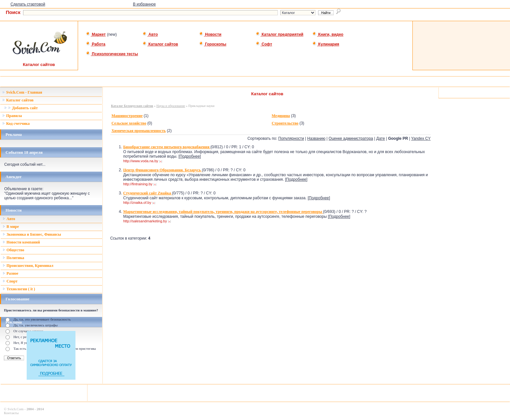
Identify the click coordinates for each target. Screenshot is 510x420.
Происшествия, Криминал (28, 266)
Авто (150, 34)
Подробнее (190, 156)
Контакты (11, 413)
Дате (381, 138)
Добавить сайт (21, 108)
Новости (210, 34)
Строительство (285, 123)
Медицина (281, 116)
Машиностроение (127, 116)
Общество (13, 250)
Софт (264, 44)
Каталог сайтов (160, 44)
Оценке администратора (351, 138)
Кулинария (326, 44)
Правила (12, 116)
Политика (13, 258)
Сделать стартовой (28, 4)
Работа (96, 44)
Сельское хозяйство (129, 123)
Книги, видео (328, 34)
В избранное (144, 4)
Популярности (291, 138)
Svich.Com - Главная (22, 92)
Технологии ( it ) (19, 289)
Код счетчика (16, 124)
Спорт (10, 281)
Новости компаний (21, 242)
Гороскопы (213, 44)
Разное (10, 273)
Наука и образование (171, 106)
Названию (316, 138)
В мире (11, 227)
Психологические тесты (112, 54)
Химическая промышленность (139, 131)
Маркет (96, 34)
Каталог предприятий (280, 34)
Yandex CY (421, 138)
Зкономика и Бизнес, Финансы (32, 234)
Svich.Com (15, 409)
